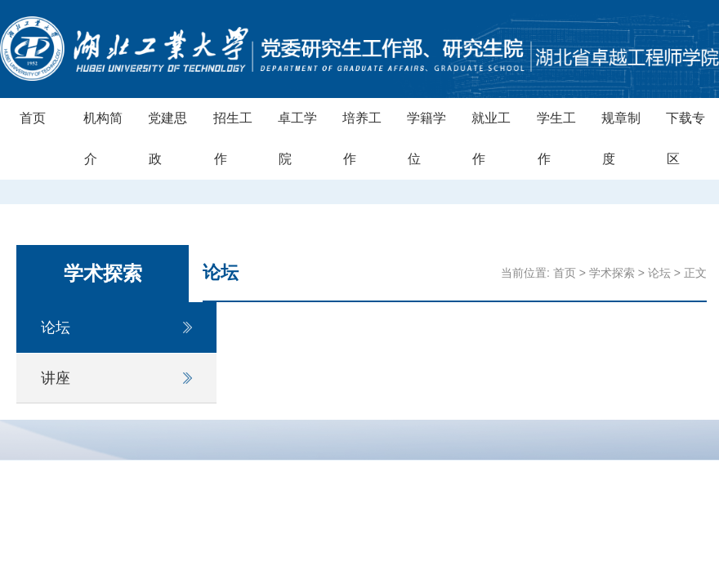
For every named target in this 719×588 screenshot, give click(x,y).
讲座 (56, 378)
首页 (33, 118)
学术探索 (612, 273)
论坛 (56, 327)
